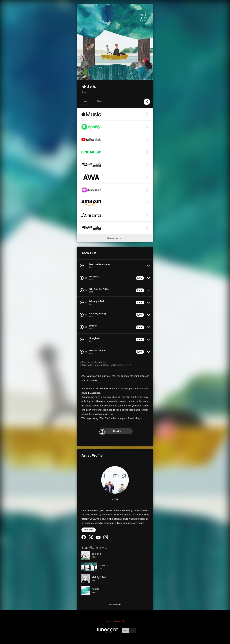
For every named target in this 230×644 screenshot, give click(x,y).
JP (133, 631)
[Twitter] (91, 538)
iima (84, 92)
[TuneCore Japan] (108, 632)
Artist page (89, 530)
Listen (85, 101)
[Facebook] (84, 539)
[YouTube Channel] (98, 538)
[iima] (115, 480)
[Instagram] (106, 539)
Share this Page (115, 621)
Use (99, 101)
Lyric (140, 278)
